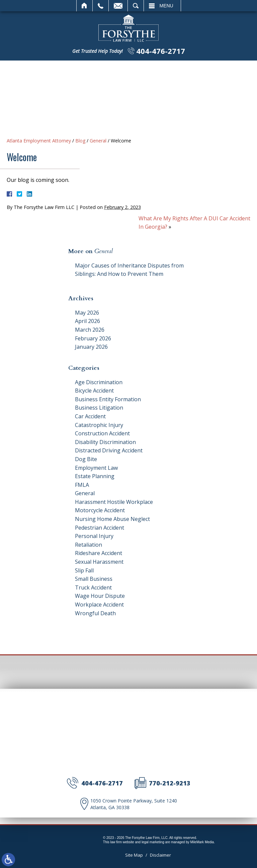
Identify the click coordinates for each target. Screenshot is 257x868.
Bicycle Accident (94, 391)
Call (101, 6)
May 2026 (87, 313)
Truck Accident (93, 587)
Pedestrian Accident (100, 528)
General (98, 141)
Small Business (94, 579)
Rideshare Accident (99, 553)
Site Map (134, 855)
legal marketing (153, 842)
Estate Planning (95, 476)
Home (84, 6)
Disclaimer (160, 855)
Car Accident (90, 416)
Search (136, 6)
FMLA (82, 485)
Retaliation (89, 545)
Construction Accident (102, 433)
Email (118, 6)
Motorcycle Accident (100, 510)
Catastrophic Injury (99, 425)
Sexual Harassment (99, 562)
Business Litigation (99, 408)
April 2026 (88, 321)
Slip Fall (84, 570)
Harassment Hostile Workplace (114, 502)
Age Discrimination (99, 382)
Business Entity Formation (108, 399)
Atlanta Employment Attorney (39, 141)
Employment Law (96, 468)
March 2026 (90, 330)
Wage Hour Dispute (100, 596)
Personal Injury (94, 536)
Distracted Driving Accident (109, 450)
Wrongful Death (95, 613)
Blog (80, 141)
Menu (166, 6)
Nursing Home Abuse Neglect (112, 519)
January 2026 (91, 347)
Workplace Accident (99, 605)
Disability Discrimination (105, 442)
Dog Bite (86, 459)
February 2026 (93, 338)
